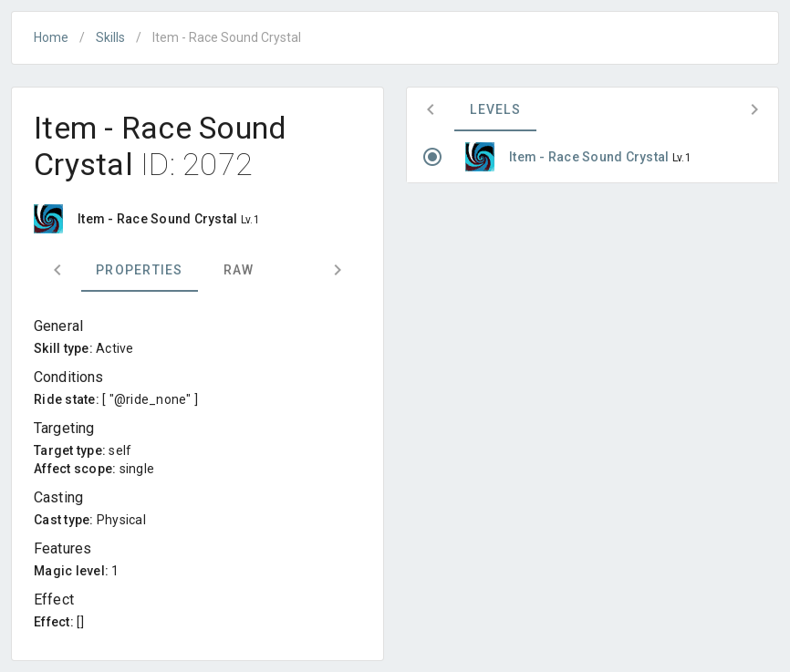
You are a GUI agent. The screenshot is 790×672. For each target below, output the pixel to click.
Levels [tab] (495, 109)
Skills (110, 37)
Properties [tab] (140, 270)
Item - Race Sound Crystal (591, 157)
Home (51, 37)
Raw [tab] (239, 270)
